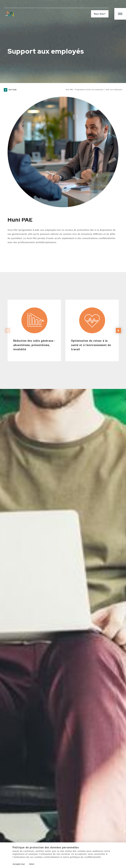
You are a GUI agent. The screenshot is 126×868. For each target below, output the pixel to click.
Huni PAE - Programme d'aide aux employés (85, 90)
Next (118, 338)
